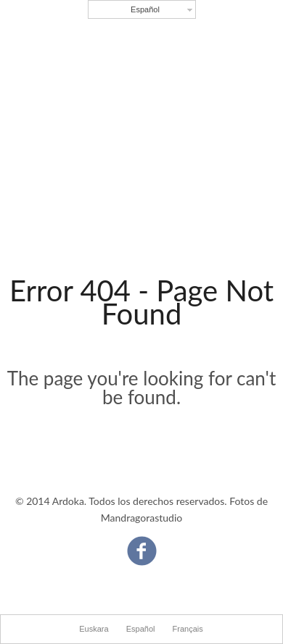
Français (188, 629)
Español (145, 9)
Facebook (142, 544)
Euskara (94, 629)
